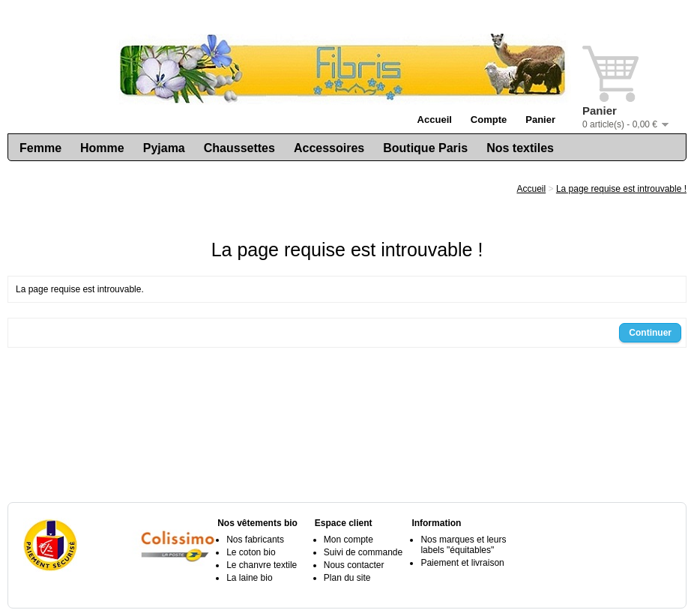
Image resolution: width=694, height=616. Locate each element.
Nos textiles (520, 148)
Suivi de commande (363, 552)
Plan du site (347, 578)
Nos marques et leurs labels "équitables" (463, 545)
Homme (102, 148)
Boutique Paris (425, 148)
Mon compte (348, 540)
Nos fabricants (255, 540)
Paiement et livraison (462, 563)
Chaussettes (239, 148)
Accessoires (329, 148)
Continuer (650, 333)
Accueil (435, 120)
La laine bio (249, 578)
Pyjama (164, 148)
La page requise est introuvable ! (621, 189)
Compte (489, 120)
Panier (540, 120)
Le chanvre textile (262, 565)
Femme (40, 148)
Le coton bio (251, 552)
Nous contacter (354, 565)
